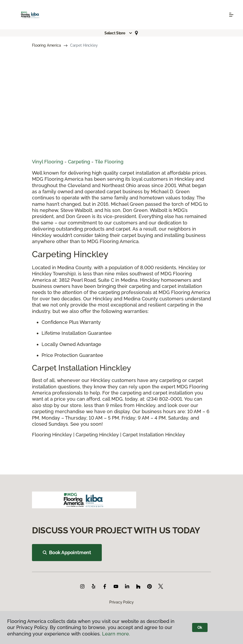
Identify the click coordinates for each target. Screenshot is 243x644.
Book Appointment (67, 552)
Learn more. (116, 634)
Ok (200, 627)
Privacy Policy (121, 602)
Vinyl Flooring (48, 162)
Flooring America (46, 45)
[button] (119, 33)
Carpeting (79, 162)
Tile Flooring (109, 162)
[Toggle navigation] (231, 15)
